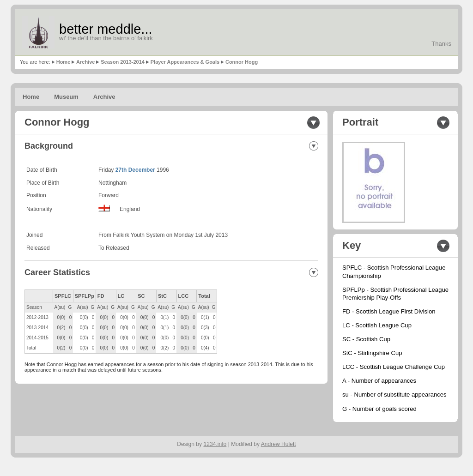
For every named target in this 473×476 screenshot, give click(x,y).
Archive (85, 62)
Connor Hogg (242, 62)
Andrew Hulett (279, 444)
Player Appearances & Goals (185, 62)
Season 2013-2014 (123, 62)
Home (64, 62)
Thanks (441, 44)
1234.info (215, 444)
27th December (135, 170)
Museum (66, 97)
